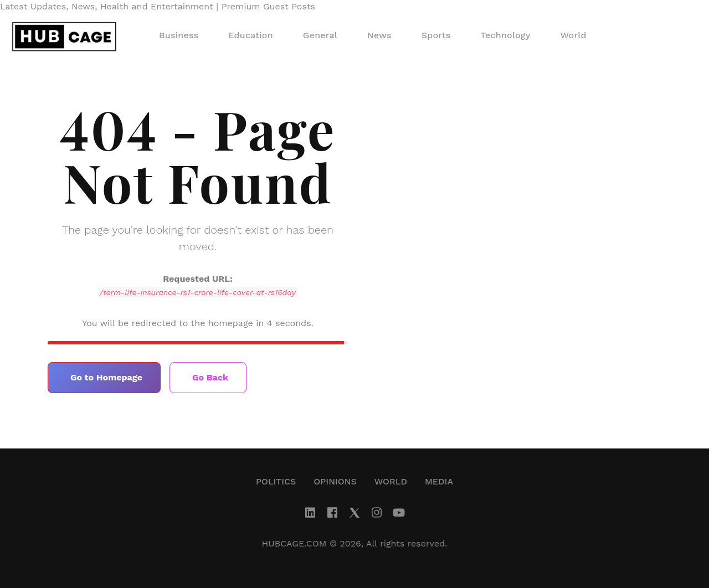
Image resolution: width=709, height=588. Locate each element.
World (573, 35)
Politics (276, 481)
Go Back (210, 377)
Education (250, 35)
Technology (506, 35)
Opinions (335, 481)
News (379, 35)
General (320, 35)
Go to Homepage (106, 377)
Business (179, 35)
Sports (436, 35)
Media (439, 481)
